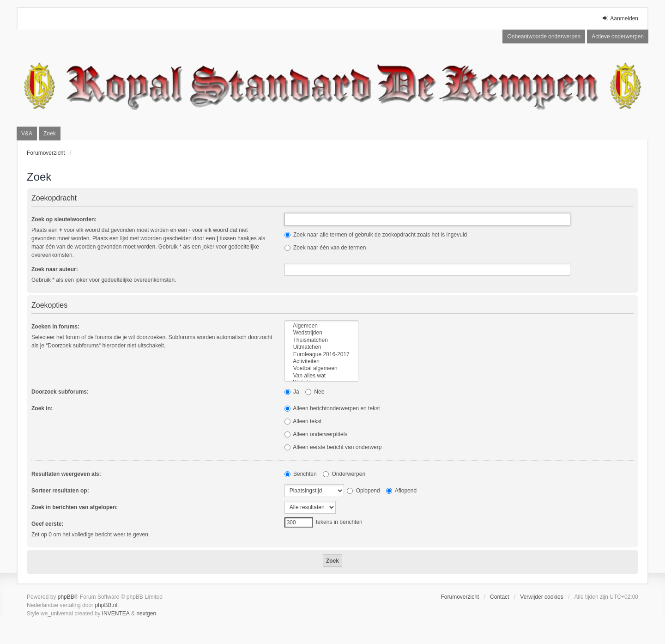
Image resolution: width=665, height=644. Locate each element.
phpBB (66, 597)
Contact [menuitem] (499, 597)
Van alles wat (321, 376)
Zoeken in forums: (55, 327)
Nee (315, 392)
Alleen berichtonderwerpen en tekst (332, 408)
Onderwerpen (344, 474)
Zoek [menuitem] (50, 134)
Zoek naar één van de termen (325, 248)
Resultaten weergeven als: (66, 474)
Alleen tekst (303, 421)
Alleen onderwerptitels (316, 434)
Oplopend (363, 491)
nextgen (146, 614)
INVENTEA (116, 614)
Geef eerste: (47, 524)
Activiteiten (321, 361)
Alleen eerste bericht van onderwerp (333, 447)
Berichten (301, 474)
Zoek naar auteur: (55, 269)
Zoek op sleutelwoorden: (64, 219)
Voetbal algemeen (321, 368)
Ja (292, 392)
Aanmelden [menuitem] (620, 18)
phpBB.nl (106, 605)
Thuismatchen (321, 340)
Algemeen (321, 326)
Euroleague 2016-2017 (321, 355)
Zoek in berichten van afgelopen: (75, 507)
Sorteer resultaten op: (60, 491)
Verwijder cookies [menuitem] (541, 597)
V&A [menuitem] (27, 134)
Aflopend (401, 491)
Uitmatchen (321, 347)
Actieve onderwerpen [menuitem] (618, 36)
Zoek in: (42, 408)
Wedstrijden (321, 333)
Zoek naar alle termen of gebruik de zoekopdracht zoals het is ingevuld (376, 235)
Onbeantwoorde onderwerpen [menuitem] (544, 36)
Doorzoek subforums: (60, 392)
